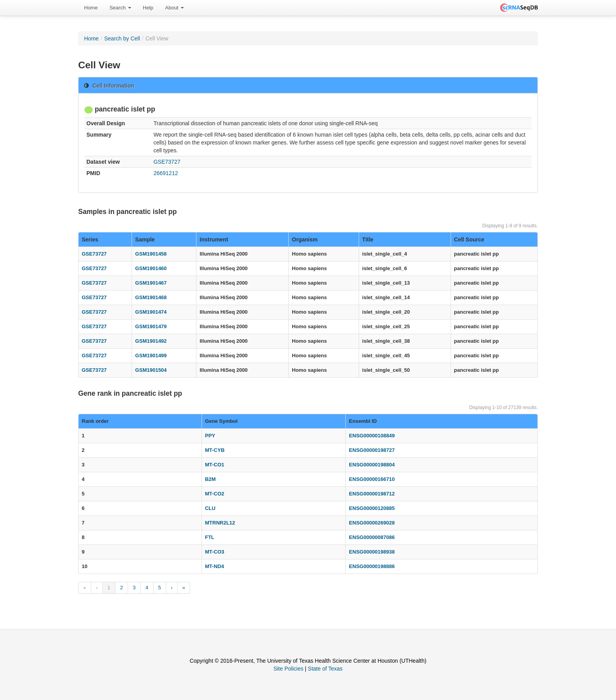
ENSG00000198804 (372, 465)
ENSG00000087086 (372, 537)
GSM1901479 (151, 326)
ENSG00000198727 (372, 450)
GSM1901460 (151, 268)
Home (91, 8)
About (174, 8)
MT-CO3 (215, 552)
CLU (210, 508)
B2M (210, 479)
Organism (305, 239)
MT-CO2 (215, 494)
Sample (145, 239)
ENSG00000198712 (372, 494)
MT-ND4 (214, 566)
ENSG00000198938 (372, 552)
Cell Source (469, 239)
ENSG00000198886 (372, 566)
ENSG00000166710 (372, 479)
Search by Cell (122, 38)
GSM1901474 (151, 312)
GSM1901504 (151, 370)
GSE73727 (167, 162)
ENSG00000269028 (372, 523)
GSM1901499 (151, 355)
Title (368, 239)
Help (148, 8)
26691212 (166, 173)
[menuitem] (91, 8)
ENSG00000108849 (372, 436)
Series (90, 239)
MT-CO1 (215, 465)
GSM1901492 (151, 341)
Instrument (214, 239)
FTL (210, 537)
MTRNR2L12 (220, 523)
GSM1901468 (151, 297)
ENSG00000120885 (372, 508)
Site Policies (288, 669)
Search (120, 8)
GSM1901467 (151, 283)
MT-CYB (215, 450)
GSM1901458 (151, 254)
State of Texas (325, 669)
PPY (210, 436)
